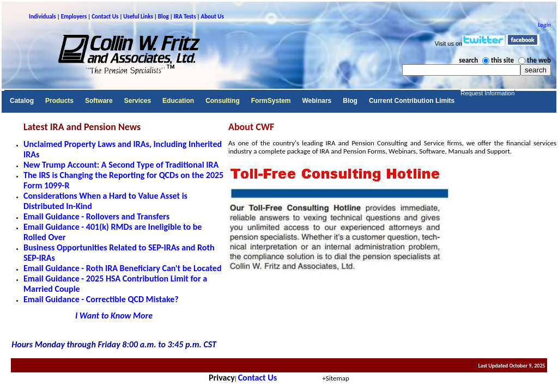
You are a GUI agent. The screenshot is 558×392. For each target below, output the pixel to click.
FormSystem (271, 101)
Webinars (317, 101)
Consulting (223, 101)
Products (59, 101)
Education (178, 101)
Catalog (22, 101)
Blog (350, 101)
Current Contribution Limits (412, 101)
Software (99, 101)
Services (138, 101)
